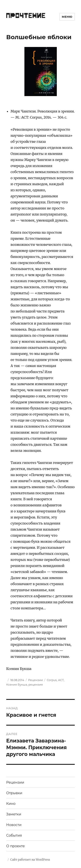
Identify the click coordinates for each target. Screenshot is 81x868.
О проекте (16, 846)
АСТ (61, 680)
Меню (67, 17)
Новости (14, 825)
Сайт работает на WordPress (30, 860)
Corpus (52, 680)
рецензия (36, 684)
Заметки (14, 814)
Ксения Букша (17, 684)
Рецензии (35, 680)
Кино (11, 804)
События (14, 835)
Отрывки (14, 793)
